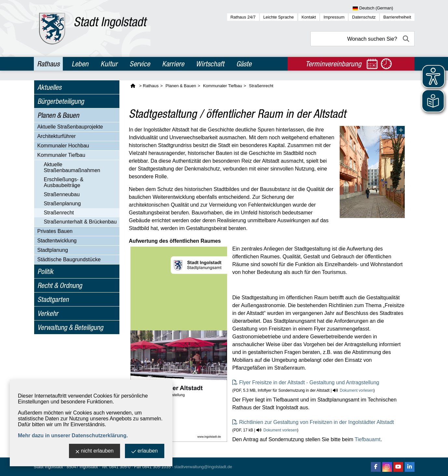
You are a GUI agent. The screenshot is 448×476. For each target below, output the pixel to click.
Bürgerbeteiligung (61, 101)
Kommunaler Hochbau (63, 146)
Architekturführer (57, 136)
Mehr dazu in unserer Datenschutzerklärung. (73, 435)
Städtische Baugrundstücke (69, 259)
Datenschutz (364, 17)
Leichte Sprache (278, 17)
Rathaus (48, 64)
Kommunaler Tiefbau (61, 155)
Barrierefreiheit (397, 17)
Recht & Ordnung (60, 285)
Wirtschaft (210, 64)
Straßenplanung (62, 204)
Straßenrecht (59, 213)
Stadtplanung (53, 250)
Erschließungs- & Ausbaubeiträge (64, 182)
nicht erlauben (95, 451)
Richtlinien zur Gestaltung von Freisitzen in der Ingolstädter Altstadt (317, 422)
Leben (80, 64)
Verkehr (48, 313)
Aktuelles (49, 87)
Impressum (334, 17)
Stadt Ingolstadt (48, 467)
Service (140, 64)
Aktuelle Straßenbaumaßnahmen (72, 167)
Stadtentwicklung (57, 241)
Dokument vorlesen (356, 390)
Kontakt (309, 17)
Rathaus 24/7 (243, 17)
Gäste (244, 64)
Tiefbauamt (367, 439)
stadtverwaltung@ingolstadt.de (203, 467)
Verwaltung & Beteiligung (70, 327)
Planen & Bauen (58, 115)
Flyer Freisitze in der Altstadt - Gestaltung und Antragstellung (309, 382)
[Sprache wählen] (383, 8)
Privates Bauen (55, 231)
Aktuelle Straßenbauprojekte (70, 127)
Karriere (173, 64)
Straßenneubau (62, 194)
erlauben (145, 451)
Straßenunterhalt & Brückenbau (80, 222)
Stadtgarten (53, 299)
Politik (45, 271)
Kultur (109, 64)
